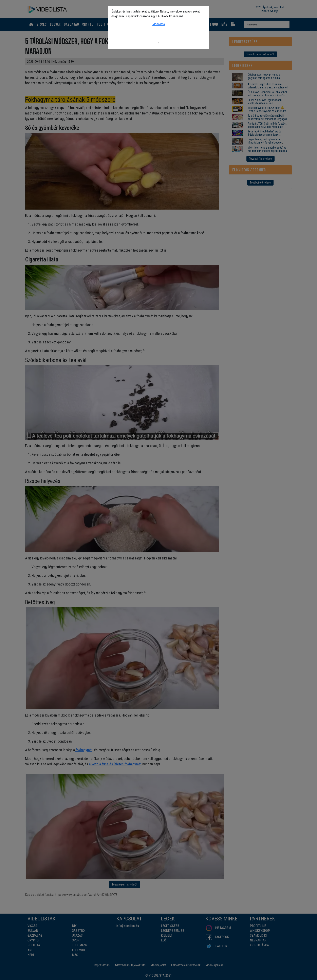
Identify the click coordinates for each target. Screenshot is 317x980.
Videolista (159, 24)
